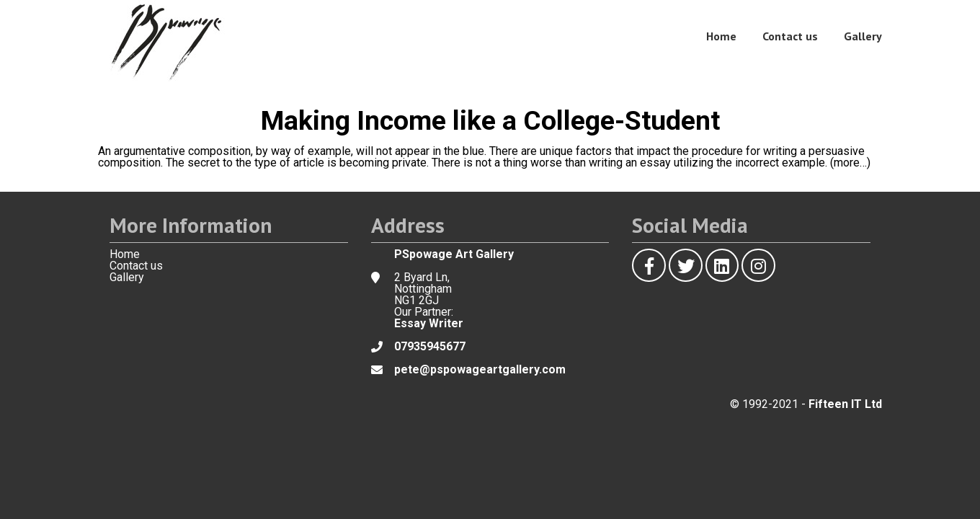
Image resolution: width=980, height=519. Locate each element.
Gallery (863, 36)
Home (721, 36)
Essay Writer (429, 323)
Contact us (790, 36)
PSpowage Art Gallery (454, 254)
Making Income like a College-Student (490, 120)
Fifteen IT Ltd (845, 404)
